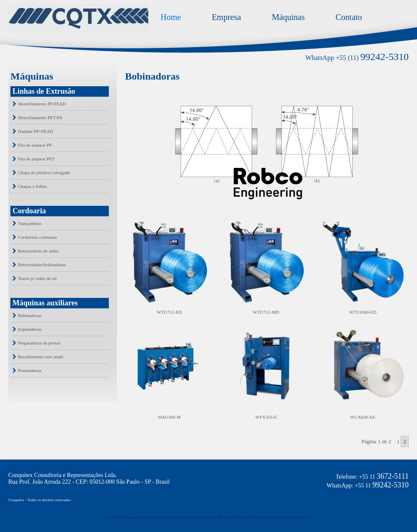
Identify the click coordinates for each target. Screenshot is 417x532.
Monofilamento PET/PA (40, 117)
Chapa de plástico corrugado (44, 172)
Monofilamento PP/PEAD (42, 104)
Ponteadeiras (30, 370)
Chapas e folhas (33, 186)
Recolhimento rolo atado (41, 357)
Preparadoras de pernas (39, 343)
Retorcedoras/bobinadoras (42, 265)
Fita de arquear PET (36, 159)
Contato (349, 17)
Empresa (226, 17)
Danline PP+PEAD (36, 131)
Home (171, 17)
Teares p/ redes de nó (37, 278)
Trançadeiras (30, 223)
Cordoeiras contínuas (37, 237)
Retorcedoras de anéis (38, 251)
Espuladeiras (30, 329)
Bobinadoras (30, 315)
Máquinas (288, 17)
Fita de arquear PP (35, 145)
